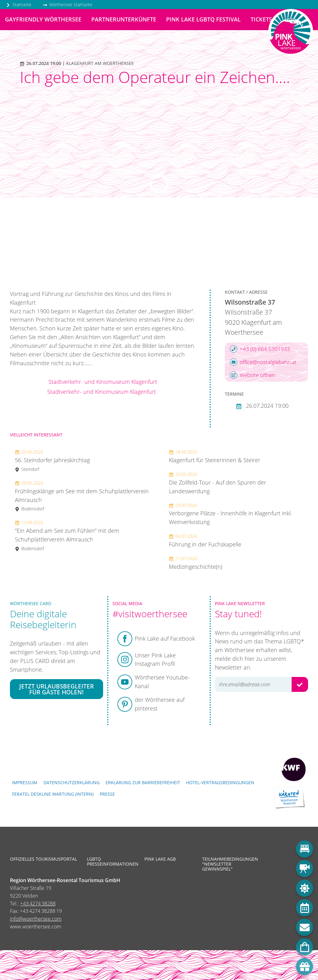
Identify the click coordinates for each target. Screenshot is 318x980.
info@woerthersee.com (36, 919)
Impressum (25, 782)
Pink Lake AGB (160, 859)
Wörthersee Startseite (68, 5)
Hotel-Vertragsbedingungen (220, 782)
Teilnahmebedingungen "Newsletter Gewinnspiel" (226, 864)
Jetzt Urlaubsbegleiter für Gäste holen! (57, 689)
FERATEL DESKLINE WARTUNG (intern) (53, 794)
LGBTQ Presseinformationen (111, 862)
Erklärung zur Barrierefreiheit (143, 782)
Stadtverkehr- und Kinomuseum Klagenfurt (103, 382)
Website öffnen (252, 375)
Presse (107, 794)
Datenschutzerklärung (72, 782)
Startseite (19, 5)
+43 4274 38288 (38, 904)
